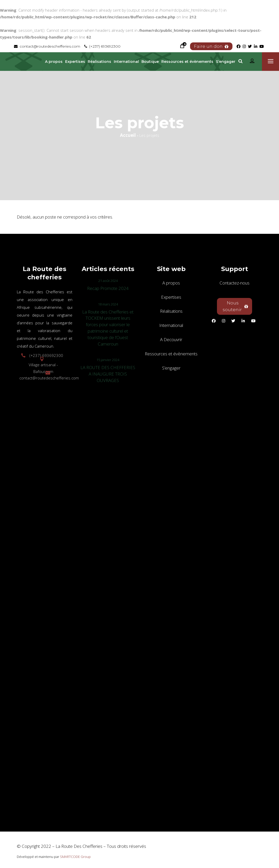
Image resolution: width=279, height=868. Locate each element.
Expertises (171, 297)
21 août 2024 (108, 281)
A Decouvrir (171, 339)
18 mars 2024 (108, 304)
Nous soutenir (235, 306)
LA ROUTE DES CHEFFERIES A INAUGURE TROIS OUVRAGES (108, 374)
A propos (171, 283)
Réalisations (171, 311)
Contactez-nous (235, 283)
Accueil (128, 135)
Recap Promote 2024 (108, 288)
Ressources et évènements (171, 354)
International (171, 325)
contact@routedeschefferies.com (47, 46)
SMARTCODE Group (75, 857)
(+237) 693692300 (102, 46)
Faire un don (211, 46)
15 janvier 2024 (108, 360)
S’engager (171, 368)
